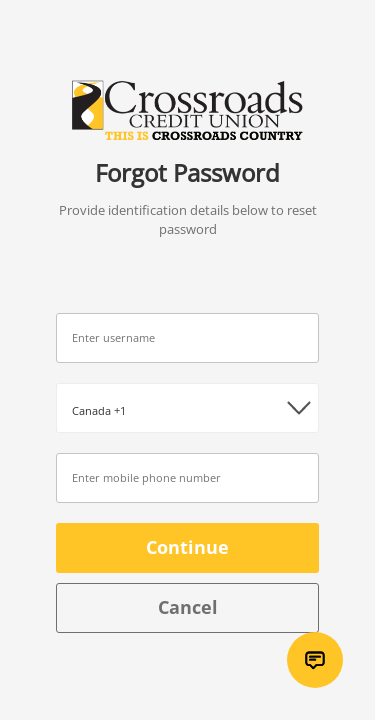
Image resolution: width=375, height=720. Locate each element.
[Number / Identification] (187, 478)
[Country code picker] (187, 408)
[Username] (187, 338)
